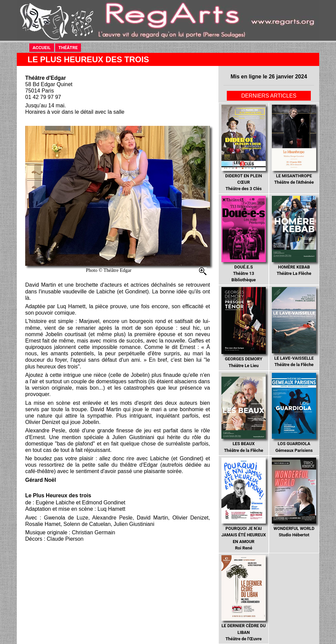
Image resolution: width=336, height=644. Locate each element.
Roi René (244, 504)
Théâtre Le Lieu (243, 327)
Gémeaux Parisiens (294, 413)
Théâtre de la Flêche (294, 327)
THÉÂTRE (70, 47)
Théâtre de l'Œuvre (244, 598)
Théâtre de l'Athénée (294, 145)
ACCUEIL (43, 47)
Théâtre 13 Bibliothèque (243, 239)
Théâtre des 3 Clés (243, 148)
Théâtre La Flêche (294, 236)
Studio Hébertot (294, 498)
